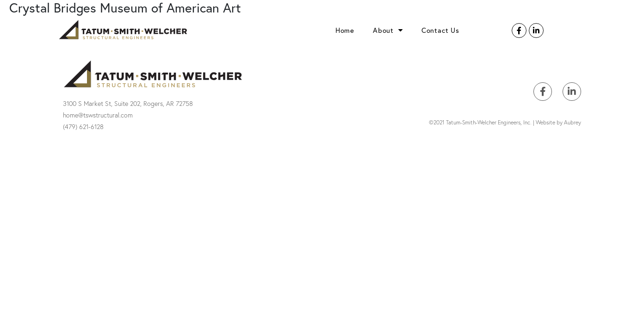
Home (345, 30)
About (388, 30)
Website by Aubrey (558, 122)
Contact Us (440, 30)
